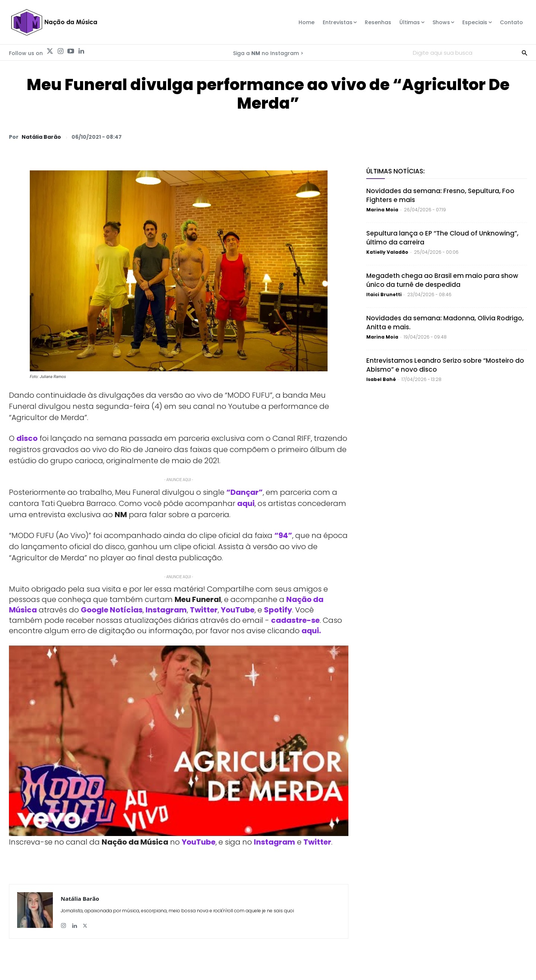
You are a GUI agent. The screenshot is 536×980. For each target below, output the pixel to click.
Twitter (204, 610)
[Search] (524, 52)
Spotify (278, 610)
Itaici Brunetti (384, 294)
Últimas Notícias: (395, 171)
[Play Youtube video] (179, 741)
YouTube (238, 610)
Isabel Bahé (381, 379)
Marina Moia (382, 210)
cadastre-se (295, 620)
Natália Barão (41, 137)
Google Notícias (112, 610)
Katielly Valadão (387, 252)
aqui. (311, 631)
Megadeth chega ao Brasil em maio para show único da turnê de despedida (442, 280)
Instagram (166, 610)
